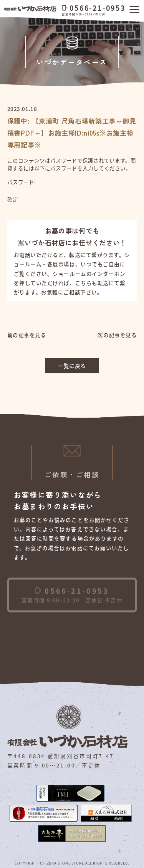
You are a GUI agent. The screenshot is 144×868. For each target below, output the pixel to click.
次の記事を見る (117, 335)
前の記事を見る (27, 335)
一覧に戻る (72, 366)
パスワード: (66, 186)
